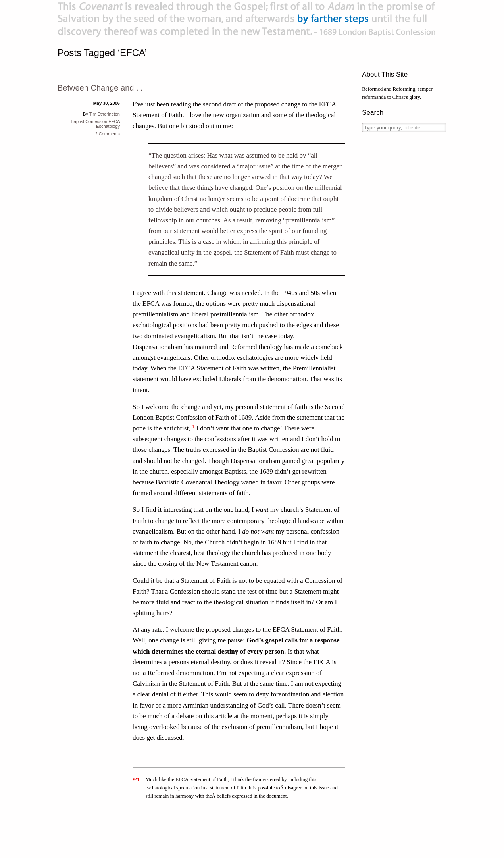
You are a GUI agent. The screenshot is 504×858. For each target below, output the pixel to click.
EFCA (114, 121)
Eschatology (108, 126)
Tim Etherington (105, 114)
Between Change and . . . (102, 88)
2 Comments (108, 134)
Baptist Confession (89, 121)
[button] (193, 428)
